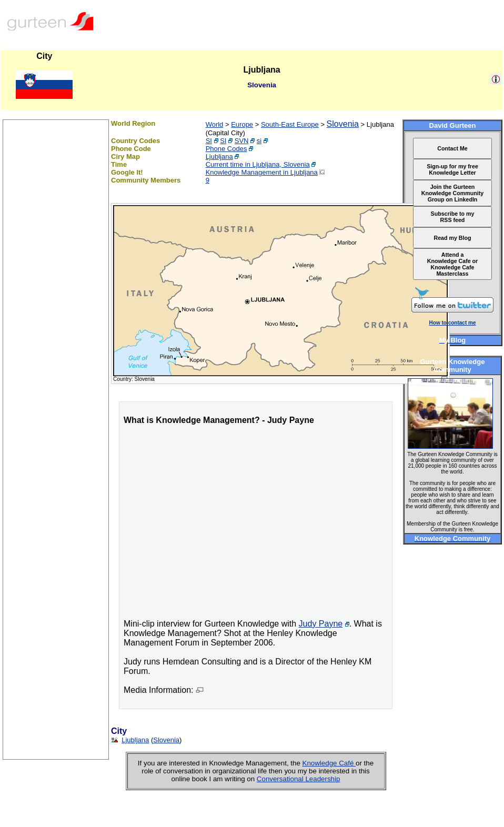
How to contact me (453, 323)
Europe (242, 124)
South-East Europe (290, 124)
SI (209, 141)
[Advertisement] (56, 601)
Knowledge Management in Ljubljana (262, 172)
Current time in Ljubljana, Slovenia (258, 164)
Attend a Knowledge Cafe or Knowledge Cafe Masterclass (453, 264)
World (215, 124)
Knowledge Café (329, 763)
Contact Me (452, 148)
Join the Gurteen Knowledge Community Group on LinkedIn (452, 193)
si (259, 141)
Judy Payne (321, 624)
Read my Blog (452, 238)
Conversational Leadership (299, 779)
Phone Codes (226, 149)
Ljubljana (219, 157)
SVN (242, 141)
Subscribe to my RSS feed (453, 217)
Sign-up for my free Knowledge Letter (452, 169)
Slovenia (343, 124)
